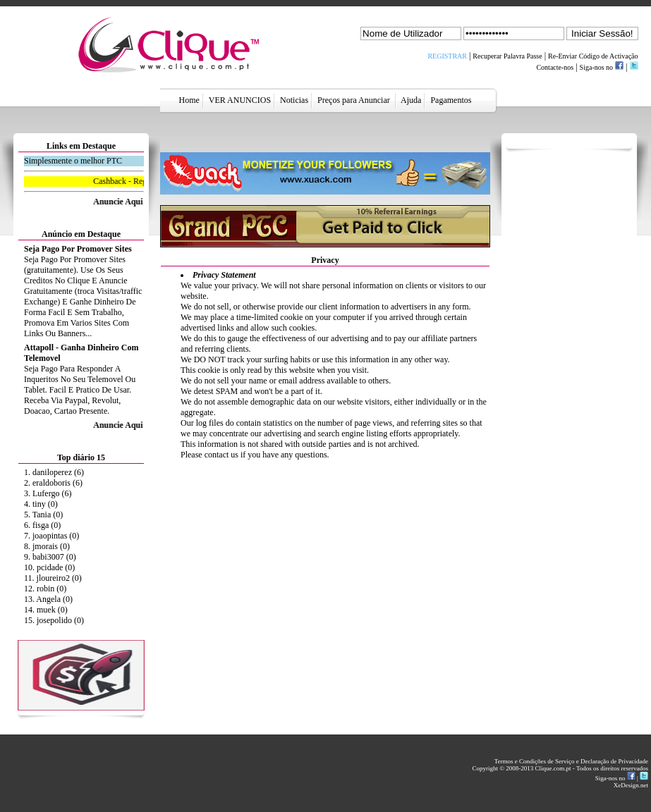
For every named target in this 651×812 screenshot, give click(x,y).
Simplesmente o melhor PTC (73, 161)
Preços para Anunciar (355, 100)
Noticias (294, 100)
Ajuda (412, 100)
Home (189, 100)
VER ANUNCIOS (240, 100)
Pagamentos (451, 100)
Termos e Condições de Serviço (535, 761)
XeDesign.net (631, 785)
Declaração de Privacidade (614, 761)
